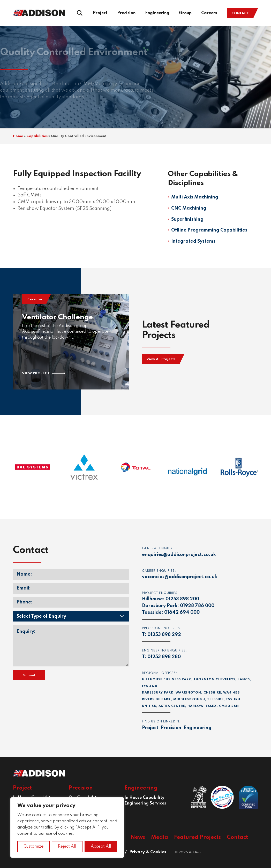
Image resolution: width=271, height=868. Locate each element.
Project (100, 13)
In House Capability (144, 798)
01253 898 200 (182, 599)
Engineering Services (145, 803)
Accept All (101, 847)
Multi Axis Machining (195, 197)
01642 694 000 (182, 612)
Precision (126, 13)
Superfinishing (187, 219)
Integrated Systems (193, 241)
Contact (240, 13)
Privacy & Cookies (148, 852)
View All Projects (161, 359)
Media (160, 837)
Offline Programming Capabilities (209, 230)
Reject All (67, 847)
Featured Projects (197, 837)
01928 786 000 (197, 606)
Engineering (157, 13)
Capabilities (37, 136)
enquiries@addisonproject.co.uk (179, 555)
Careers (209, 13)
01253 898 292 (164, 635)
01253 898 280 (164, 657)
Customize (33, 847)
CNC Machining (189, 208)
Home (18, 136)
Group (185, 13)
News (138, 837)
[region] (67, 827)
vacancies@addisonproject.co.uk (180, 577)
